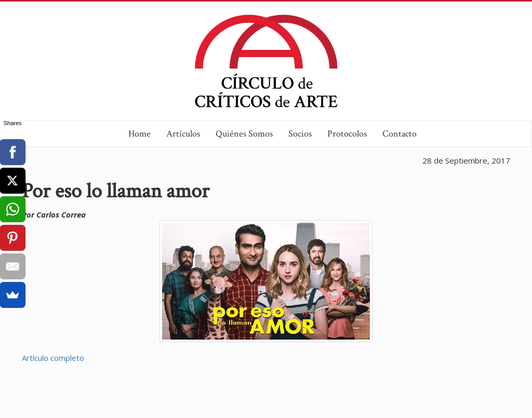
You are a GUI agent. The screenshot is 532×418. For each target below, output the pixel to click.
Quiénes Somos (244, 134)
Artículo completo (53, 358)
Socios (300, 134)
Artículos (183, 134)
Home (139, 134)
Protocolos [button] (347, 134)
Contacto (400, 134)
